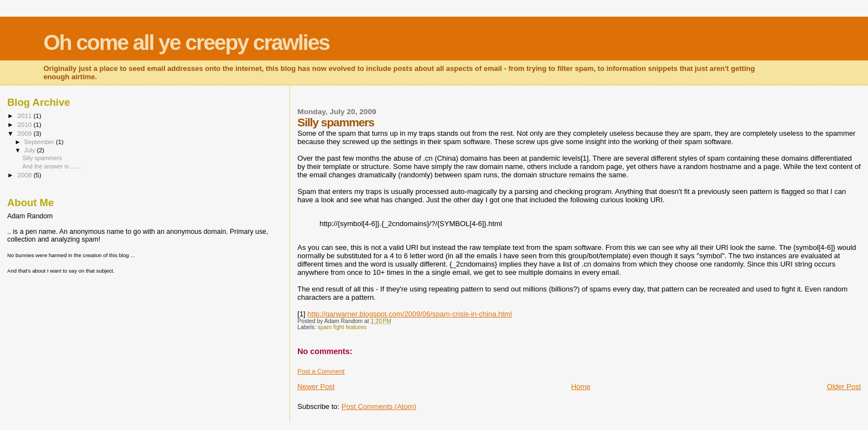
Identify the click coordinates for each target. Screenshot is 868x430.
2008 (25, 175)
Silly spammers (42, 158)
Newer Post (316, 387)
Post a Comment (321, 371)
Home (581, 387)
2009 (25, 133)
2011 (25, 116)
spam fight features (342, 327)
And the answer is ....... (52, 166)
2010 (25, 124)
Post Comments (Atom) (379, 406)
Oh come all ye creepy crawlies (186, 42)
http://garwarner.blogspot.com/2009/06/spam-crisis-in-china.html (409, 314)
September (40, 142)
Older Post (844, 387)
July (31, 150)
